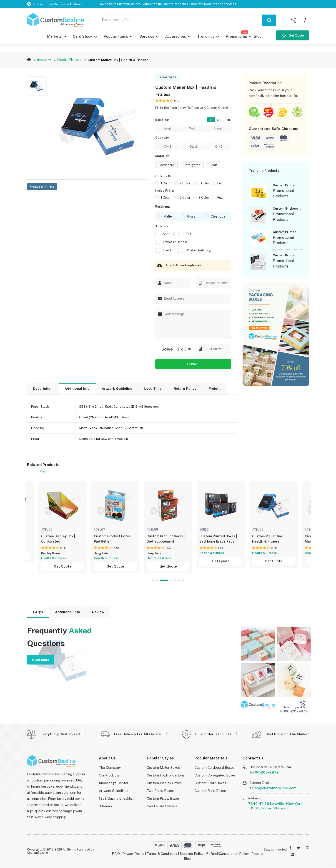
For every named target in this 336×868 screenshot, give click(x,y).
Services (147, 36)
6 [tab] (179, 580)
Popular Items (116, 36)
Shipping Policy (192, 854)
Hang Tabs (101, 553)
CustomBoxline (38, 853)
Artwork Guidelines (114, 791)
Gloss (191, 216)
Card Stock (83, 36)
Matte (168, 216)
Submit (193, 364)
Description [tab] (43, 389)
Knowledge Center (114, 783)
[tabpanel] (168, 527)
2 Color (185, 183)
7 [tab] (183, 580)
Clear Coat (219, 216)
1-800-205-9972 (264, 772)
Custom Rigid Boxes (210, 791)
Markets (54, 36)
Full (220, 183)
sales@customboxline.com (273, 788)
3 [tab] (164, 580)
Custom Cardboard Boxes (214, 768)
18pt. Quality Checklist (116, 798)
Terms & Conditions (162, 854)
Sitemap (105, 806)
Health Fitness (69, 60)
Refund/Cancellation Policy (227, 854)
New (244, 32)
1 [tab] (153, 580)
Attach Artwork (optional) (178, 265)
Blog (258, 36)
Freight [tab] (215, 389)
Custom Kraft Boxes (210, 783)
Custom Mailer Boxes (163, 768)
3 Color (204, 183)
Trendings (206, 36)
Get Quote (293, 35)
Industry (44, 60)
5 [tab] (175, 580)
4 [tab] (171, 580)
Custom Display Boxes (164, 783)
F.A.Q (116, 854)
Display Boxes (51, 553)
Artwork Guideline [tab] (117, 389)
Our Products (109, 775)
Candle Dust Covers (162, 806)
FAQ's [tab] (38, 612)
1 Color (166, 183)
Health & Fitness (42, 186)
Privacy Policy (133, 854)
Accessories (176, 36)
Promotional (237, 35)
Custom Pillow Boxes (163, 798)
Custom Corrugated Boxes (215, 775)
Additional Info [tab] (77, 389)
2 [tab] (157, 580)
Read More (41, 660)
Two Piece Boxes (160, 791)
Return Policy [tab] (185, 389)
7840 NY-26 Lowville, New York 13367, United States (275, 806)
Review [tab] (98, 612)
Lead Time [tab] (153, 389)
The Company (110, 768)
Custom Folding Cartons (166, 775)
